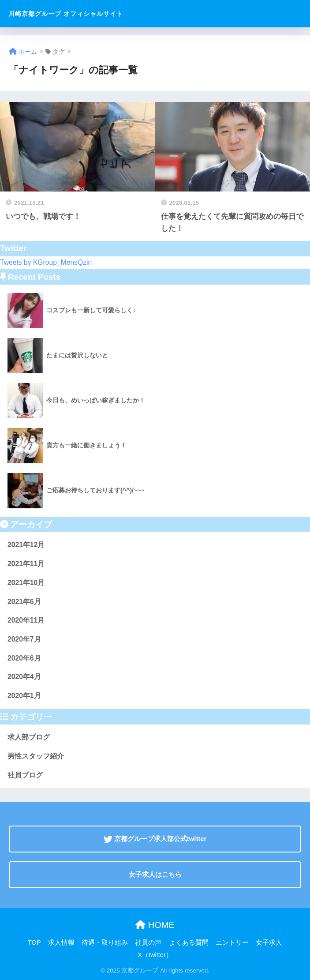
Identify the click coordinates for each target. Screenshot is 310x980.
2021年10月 (26, 583)
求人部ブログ (29, 737)
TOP (34, 942)
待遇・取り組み (105, 942)
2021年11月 (26, 564)
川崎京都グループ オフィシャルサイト (66, 14)
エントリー (232, 942)
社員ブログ (25, 775)
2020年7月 (24, 639)
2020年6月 (24, 658)
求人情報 (61, 942)
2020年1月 (24, 696)
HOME (155, 925)
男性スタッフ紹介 (36, 756)
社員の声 (148, 942)
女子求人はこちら (155, 875)
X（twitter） (155, 955)
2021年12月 (26, 545)
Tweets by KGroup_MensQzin (46, 262)
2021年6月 (24, 602)
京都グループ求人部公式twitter (155, 839)
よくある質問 (189, 942)
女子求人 (269, 942)
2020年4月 (24, 677)
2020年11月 (26, 620)
